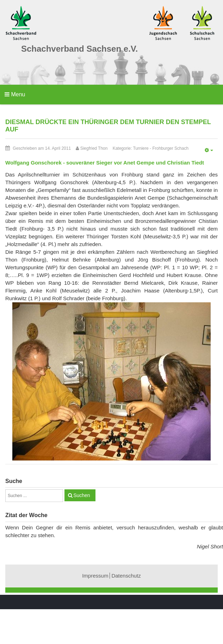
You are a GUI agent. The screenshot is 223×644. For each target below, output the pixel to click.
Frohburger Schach (170, 148)
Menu (15, 94)
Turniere (141, 148)
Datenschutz (126, 576)
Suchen (82, 495)
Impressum (95, 576)
